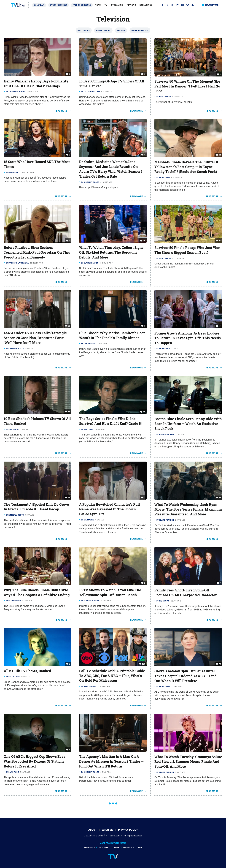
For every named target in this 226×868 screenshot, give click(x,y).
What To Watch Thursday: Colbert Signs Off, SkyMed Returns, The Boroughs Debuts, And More (111, 252)
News (98, 5)
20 (220, 326)
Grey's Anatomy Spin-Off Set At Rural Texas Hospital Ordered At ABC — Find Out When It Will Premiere (186, 676)
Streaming (117, 5)
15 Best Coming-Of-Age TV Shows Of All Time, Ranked (112, 84)
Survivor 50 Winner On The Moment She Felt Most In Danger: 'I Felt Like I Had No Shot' (187, 86)
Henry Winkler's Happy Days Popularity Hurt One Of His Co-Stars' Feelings (36, 84)
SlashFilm (129, 847)
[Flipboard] (178, 5)
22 (220, 241)
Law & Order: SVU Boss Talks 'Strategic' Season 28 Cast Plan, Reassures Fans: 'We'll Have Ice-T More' (36, 338)
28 (220, 750)
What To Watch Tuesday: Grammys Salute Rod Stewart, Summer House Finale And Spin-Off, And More (188, 762)
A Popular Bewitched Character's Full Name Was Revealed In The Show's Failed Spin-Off (109, 509)
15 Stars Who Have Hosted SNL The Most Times (37, 164)
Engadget (90, 847)
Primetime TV (103, 30)
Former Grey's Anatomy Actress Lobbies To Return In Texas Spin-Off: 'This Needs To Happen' (188, 338)
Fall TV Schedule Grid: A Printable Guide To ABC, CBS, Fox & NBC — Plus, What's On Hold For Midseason (112, 676)
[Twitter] (167, 5)
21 (69, 497)
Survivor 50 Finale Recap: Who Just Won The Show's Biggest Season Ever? (187, 250)
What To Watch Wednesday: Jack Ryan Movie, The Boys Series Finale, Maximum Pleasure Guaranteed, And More (188, 509)
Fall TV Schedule (82, 5)
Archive (107, 830)
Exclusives (146, 5)
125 (144, 664)
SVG (140, 847)
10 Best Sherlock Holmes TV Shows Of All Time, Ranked (37, 421)
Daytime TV (84, 30)
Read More (61, 111)
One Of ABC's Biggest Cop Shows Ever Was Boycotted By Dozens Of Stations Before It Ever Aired (34, 761)
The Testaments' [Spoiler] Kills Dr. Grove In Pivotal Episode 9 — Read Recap (36, 507)
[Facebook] (162, 5)
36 (69, 412)
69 (69, 326)
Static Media (97, 836)
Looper (116, 847)
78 (220, 664)
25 (220, 497)
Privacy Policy (128, 830)
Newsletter (210, 5)
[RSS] (193, 5)
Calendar (39, 5)
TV (106, 5)
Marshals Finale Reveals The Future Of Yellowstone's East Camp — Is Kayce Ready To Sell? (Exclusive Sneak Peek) (186, 167)
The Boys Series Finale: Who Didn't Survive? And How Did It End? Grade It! (111, 421)
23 (220, 155)
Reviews (131, 5)
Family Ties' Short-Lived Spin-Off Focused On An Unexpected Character (186, 593)
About (93, 830)
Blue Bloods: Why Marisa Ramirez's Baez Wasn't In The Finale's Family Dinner (112, 335)
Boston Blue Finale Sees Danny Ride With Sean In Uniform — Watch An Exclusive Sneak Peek (188, 424)
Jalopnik (103, 847)
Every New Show (58, 5)
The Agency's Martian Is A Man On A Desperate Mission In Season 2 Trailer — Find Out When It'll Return (111, 761)
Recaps (121, 30)
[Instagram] (183, 5)
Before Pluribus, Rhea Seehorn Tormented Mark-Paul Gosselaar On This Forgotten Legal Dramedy (37, 252)
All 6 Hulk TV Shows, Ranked (27, 671)
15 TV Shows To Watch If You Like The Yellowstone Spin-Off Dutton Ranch (110, 592)
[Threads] (172, 5)
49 (144, 241)
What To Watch (140, 30)
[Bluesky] (188, 5)
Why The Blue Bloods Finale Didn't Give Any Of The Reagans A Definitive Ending (37, 592)
